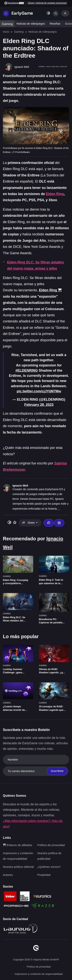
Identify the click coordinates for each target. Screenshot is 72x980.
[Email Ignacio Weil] (59, 523)
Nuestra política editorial (18, 867)
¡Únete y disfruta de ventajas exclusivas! (47, 3)
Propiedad (44, 875)
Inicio (6, 32)
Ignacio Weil (20, 486)
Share (29, 523)
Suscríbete (57, 771)
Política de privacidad (51, 845)
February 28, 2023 (39, 405)
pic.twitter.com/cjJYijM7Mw (39, 391)
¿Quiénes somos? (49, 867)
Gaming (7, 24)
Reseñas (55, 24)
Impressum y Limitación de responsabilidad (39, 974)
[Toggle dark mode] (48, 14)
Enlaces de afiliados (18, 845)
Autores (8, 875)
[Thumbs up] (49, 523)
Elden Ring (55, 194)
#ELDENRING (26, 370)
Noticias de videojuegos (31, 24)
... (59, 509)
